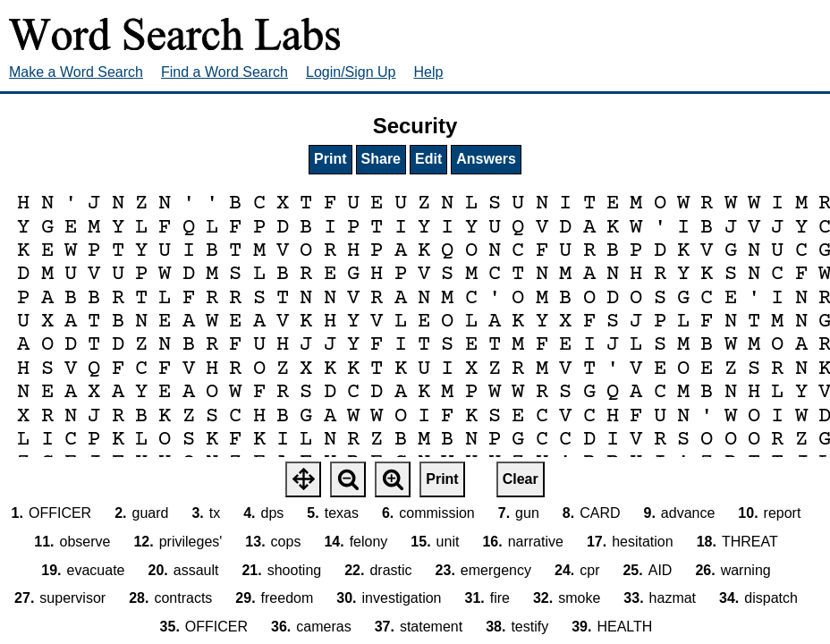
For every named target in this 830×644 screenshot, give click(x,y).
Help (429, 72)
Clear (521, 479)
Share (381, 159)
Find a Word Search (224, 72)
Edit (428, 159)
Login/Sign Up (351, 72)
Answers (486, 159)
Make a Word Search (76, 72)
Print (330, 159)
